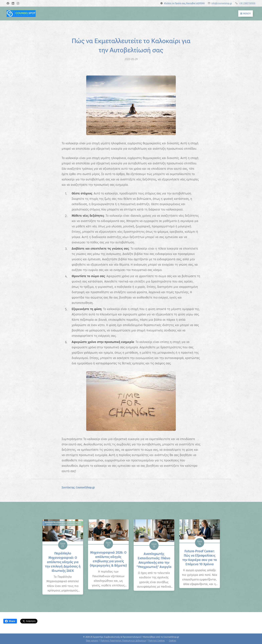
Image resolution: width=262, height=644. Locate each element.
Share (10, 621)
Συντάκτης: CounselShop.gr (78, 487)
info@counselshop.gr (222, 3)
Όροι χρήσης (92, 641)
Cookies (172, 641)
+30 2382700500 (247, 3)
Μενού (246, 14)
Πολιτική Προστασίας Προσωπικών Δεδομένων (123, 641)
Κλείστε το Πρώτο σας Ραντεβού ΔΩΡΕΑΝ (184, 3)
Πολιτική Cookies (156, 641)
